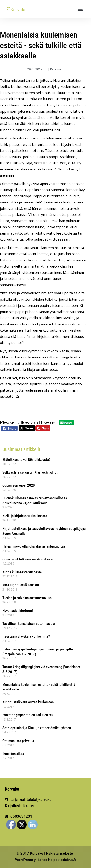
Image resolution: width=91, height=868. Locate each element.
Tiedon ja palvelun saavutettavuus (27, 598)
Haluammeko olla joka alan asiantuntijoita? (34, 546)
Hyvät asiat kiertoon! (18, 611)
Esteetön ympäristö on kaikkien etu (28, 715)
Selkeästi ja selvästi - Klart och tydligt (30, 472)
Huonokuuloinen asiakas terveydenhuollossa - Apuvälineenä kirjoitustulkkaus (36, 501)
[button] (80, 9)
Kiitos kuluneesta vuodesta (22, 572)
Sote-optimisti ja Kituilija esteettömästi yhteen (37, 728)
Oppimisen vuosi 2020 (19, 485)
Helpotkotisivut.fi (62, 860)
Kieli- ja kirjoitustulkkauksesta (25, 516)
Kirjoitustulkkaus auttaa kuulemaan (28, 702)
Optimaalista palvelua (18, 741)
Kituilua (56, 69)
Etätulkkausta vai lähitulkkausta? (26, 460)
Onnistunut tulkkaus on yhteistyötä (28, 559)
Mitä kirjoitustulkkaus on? (21, 585)
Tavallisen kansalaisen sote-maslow (29, 624)
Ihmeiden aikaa (13, 754)
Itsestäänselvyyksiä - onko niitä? (26, 636)
